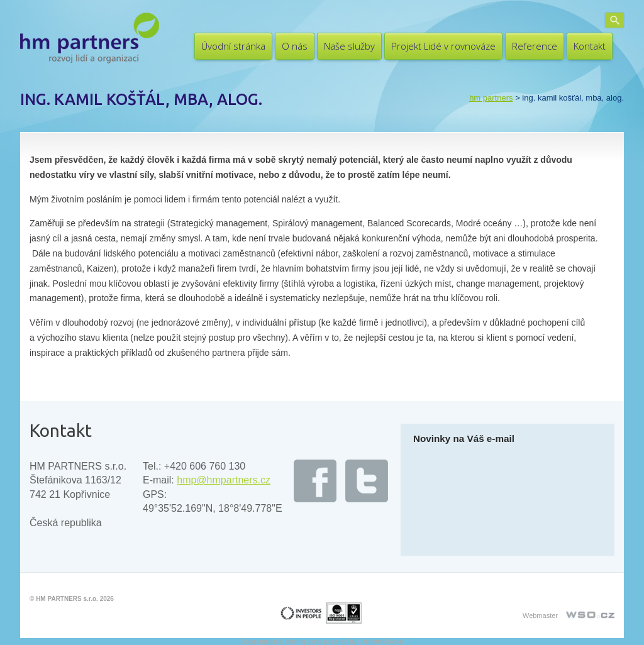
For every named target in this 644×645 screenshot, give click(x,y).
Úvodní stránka (233, 46)
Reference (535, 46)
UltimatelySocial (380, 642)
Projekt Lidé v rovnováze (443, 46)
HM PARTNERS (491, 98)
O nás (295, 46)
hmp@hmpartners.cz (224, 480)
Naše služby (349, 46)
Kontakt (590, 46)
